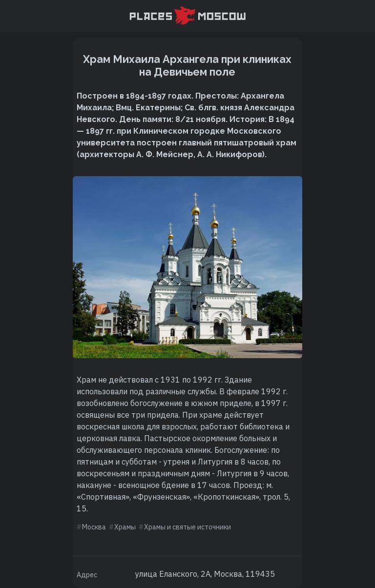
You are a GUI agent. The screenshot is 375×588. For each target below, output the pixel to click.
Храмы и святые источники (187, 527)
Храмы (125, 527)
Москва (94, 527)
